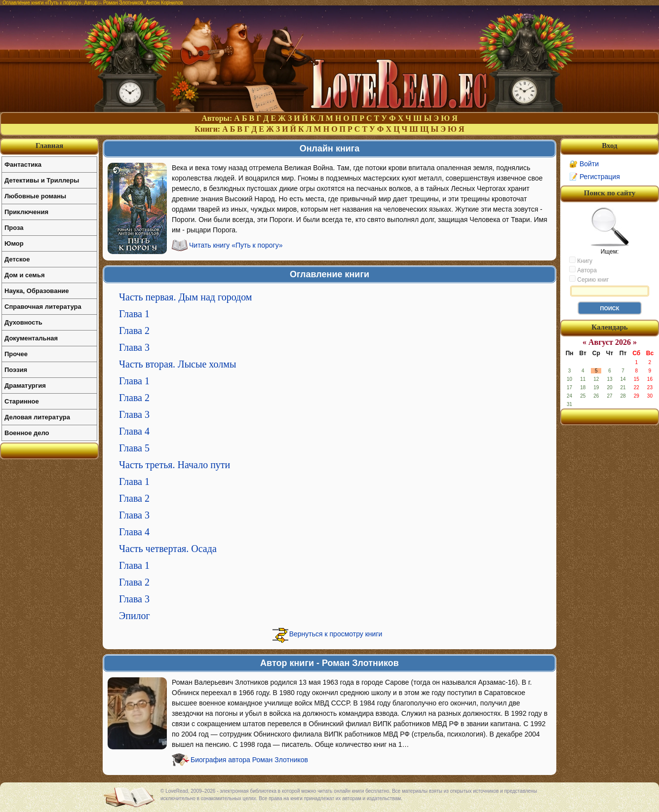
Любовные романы (35, 196)
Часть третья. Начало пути (174, 465)
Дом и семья (25, 275)
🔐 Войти (584, 164)
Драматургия (25, 386)
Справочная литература (43, 307)
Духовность (23, 322)
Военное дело (27, 433)
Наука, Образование (37, 291)
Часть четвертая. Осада (168, 549)
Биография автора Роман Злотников (249, 760)
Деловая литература (37, 417)
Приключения (26, 212)
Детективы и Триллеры (42, 180)
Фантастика (23, 165)
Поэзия (16, 370)
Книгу (581, 260)
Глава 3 (134, 347)
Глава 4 (134, 431)
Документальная (31, 338)
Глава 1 (134, 314)
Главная (49, 146)
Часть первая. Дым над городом (186, 297)
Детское (17, 259)
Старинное (22, 401)
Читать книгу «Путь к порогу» (236, 245)
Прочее (16, 354)
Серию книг (589, 279)
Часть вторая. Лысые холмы (177, 364)
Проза (14, 228)
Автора (583, 270)
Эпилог (135, 616)
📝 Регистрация (595, 177)
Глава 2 (134, 331)
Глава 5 (134, 448)
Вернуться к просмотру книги (336, 634)
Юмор (14, 243)
